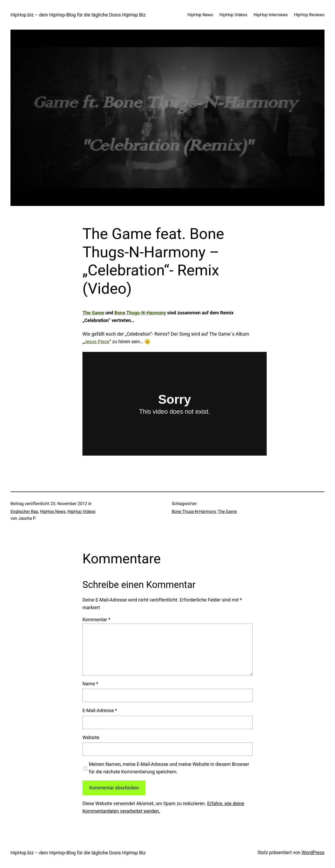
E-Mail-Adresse (100, 710)
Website (91, 737)
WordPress (313, 852)
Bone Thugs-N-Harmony (140, 313)
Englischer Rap (24, 512)
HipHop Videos (82, 512)
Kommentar (96, 619)
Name (90, 684)
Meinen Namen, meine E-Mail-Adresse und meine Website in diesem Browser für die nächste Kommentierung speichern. (169, 768)
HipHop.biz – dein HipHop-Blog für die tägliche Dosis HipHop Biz (78, 15)
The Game (93, 313)
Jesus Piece (97, 342)
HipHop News (53, 512)
